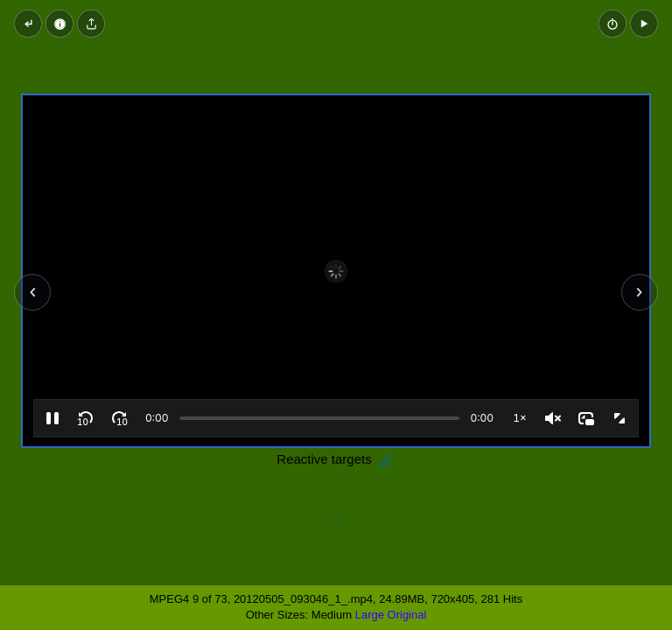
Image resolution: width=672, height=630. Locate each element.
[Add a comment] (339, 519)
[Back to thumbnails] (28, 24)
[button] (644, 24)
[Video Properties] (59, 24)
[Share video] (91, 24)
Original (407, 615)
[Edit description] (386, 461)
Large (370, 615)
